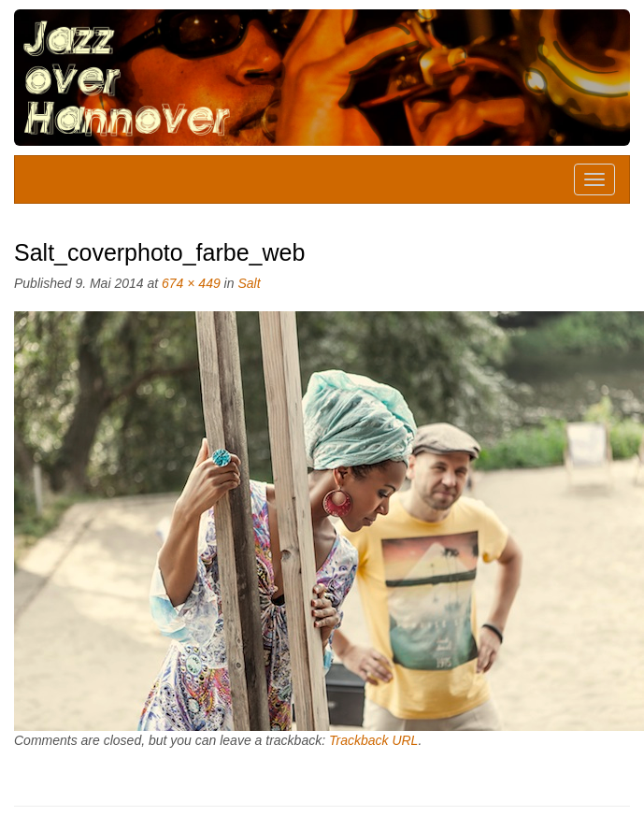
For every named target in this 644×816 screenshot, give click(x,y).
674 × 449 (191, 283)
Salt (249, 283)
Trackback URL (373, 740)
